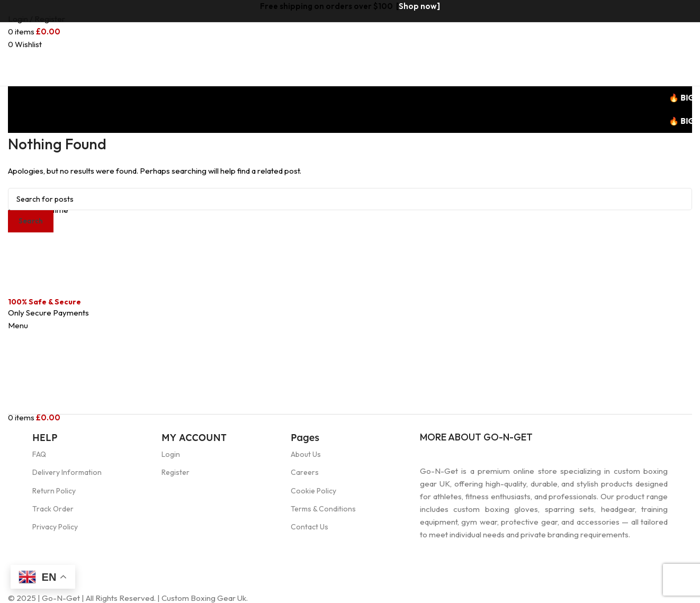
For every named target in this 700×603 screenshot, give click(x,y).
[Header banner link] (350, 301)
